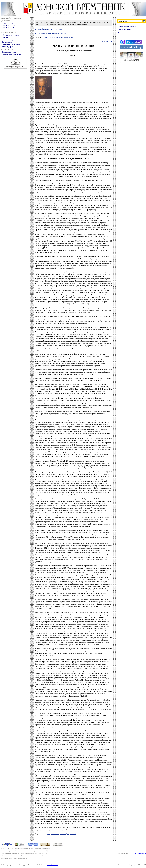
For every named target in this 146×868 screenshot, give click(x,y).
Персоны (5, 37)
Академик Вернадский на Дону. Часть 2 (62, 834)
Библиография (7, 47)
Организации (7, 42)
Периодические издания (11, 44)
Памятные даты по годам (11, 54)
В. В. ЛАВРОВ (107, 41)
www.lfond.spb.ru (52, 865)
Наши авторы (7, 30)
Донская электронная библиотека (131, 33)
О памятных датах (9, 52)
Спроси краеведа (124, 30)
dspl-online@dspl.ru (139, 853)
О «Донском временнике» (11, 23)
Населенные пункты (10, 40)
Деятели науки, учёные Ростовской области (50, 33)
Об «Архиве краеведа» (10, 35)
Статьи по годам (8, 27)
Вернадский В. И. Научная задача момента (58, 37)
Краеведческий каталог (127, 27)
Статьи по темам (8, 25)
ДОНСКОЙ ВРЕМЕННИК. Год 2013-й (48, 29)
